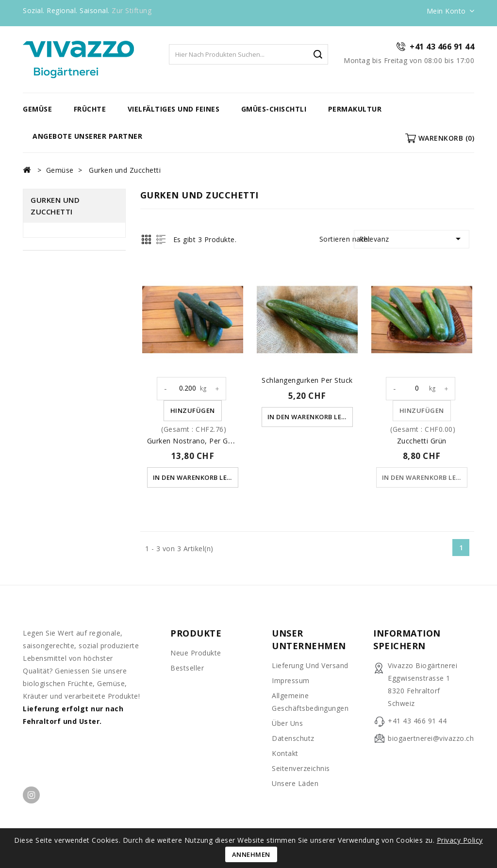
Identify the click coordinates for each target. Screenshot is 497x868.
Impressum (291, 680)
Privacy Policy (460, 840)
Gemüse (37, 109)
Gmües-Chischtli (274, 109)
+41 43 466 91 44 (442, 47)
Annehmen (251, 854)
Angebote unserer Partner (87, 136)
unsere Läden (295, 783)
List (161, 239)
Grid (146, 239)
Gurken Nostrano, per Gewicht (199, 441)
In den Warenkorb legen (197, 477)
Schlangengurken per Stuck (307, 380)
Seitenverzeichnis (301, 768)
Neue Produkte (196, 653)
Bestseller (187, 668)
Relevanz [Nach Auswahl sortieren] (412, 239)
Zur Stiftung (132, 10)
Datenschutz (293, 738)
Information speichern (407, 639)
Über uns (287, 723)
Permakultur (355, 109)
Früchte (90, 109)
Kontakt (285, 753)
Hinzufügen (193, 410)
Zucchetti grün (422, 441)
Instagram (31, 795)
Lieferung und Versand (310, 665)
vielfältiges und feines (174, 109)
